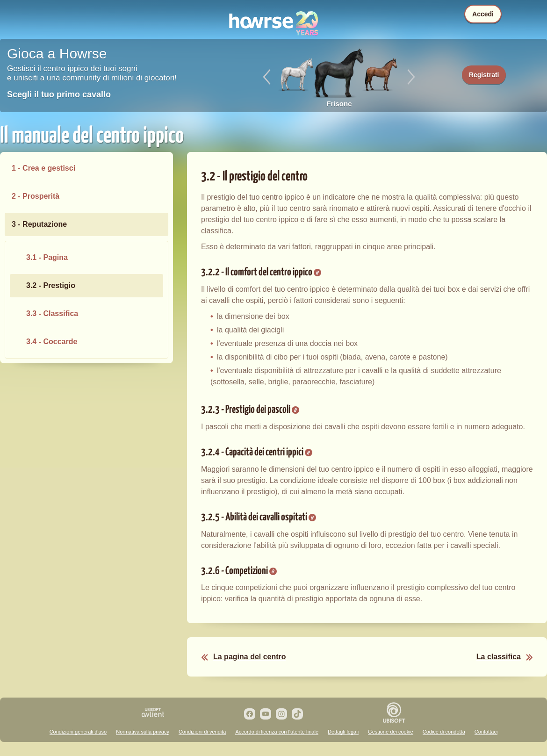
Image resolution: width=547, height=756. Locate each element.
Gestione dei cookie (391, 732)
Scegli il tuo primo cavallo (59, 94)
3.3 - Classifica (52, 313)
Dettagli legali (343, 732)
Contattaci (486, 732)
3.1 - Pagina (47, 257)
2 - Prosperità (36, 196)
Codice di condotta (444, 732)
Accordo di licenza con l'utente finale (277, 732)
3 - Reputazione (39, 224)
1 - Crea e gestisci (43, 168)
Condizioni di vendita (202, 732)
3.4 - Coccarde (52, 342)
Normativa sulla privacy (143, 732)
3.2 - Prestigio (51, 285)
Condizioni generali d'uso (78, 732)
